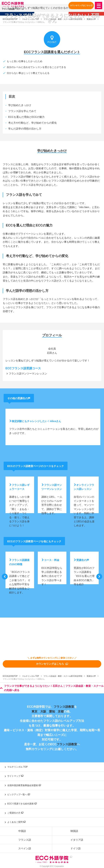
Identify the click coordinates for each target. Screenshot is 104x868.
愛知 (52, 711)
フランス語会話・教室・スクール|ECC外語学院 (63, 676)
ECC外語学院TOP (10, 676)
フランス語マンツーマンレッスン (28, 374)
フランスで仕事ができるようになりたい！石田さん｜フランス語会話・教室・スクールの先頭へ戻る (52, 688)
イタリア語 (77, 840)
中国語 (22, 831)
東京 (34, 711)
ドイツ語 (76, 848)
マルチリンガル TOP (31, 676)
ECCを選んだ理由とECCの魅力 (26, 117)
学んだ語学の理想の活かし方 (25, 129)
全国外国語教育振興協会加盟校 (24, 785)
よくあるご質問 (16, 822)
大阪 (43, 711)
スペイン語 (25, 848)
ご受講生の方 (15, 813)
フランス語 (25, 840)
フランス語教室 (64, 707)
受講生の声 (91, 676)
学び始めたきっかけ (20, 105)
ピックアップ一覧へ (19, 795)
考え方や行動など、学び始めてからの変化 (32, 123)
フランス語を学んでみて (22, 111)
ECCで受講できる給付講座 (22, 804)
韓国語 (74, 831)
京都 (61, 711)
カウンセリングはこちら (81, 5)
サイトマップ (15, 776)
